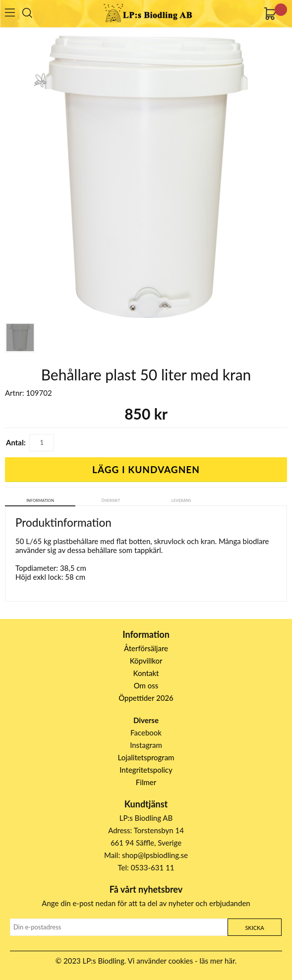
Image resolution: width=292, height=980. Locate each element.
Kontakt (146, 673)
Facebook (146, 733)
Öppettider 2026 (146, 698)
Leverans (181, 500)
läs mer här (217, 961)
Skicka (254, 928)
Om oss (146, 685)
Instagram (146, 745)
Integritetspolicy (146, 770)
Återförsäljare (146, 648)
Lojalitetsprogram (146, 757)
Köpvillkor (146, 661)
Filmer (146, 782)
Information (40, 500)
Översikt (111, 500)
